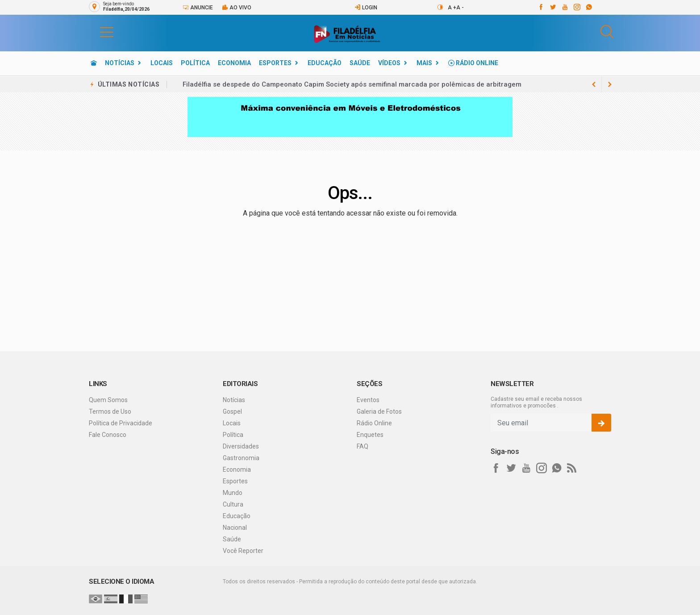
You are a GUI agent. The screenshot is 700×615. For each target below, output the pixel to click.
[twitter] (552, 7)
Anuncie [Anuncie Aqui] (198, 7)
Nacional (235, 528)
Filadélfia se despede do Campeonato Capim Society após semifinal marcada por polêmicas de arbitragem (352, 84)
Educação (325, 63)
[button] (98, 32)
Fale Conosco (108, 435)
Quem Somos (108, 400)
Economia (234, 63)
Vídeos (389, 63)
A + (452, 8)
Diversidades (241, 446)
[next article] (594, 84)
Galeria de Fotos (379, 411)
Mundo (233, 493)
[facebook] (540, 7)
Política (195, 63)
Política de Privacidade (121, 423)
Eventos (368, 400)
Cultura (233, 504)
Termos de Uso (110, 411)
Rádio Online (473, 63)
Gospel (232, 411)
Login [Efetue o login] (366, 7)
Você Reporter (243, 551)
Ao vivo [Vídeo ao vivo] (237, 7)
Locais (162, 63)
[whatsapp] (589, 7)
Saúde (360, 63)
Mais (424, 63)
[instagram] (577, 7)
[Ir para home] (94, 63)
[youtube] (565, 7)
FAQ (362, 446)
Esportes (275, 63)
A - (460, 8)
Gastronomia (241, 458)
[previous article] (610, 84)
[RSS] (572, 468)
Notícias (120, 63)
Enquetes (370, 435)
